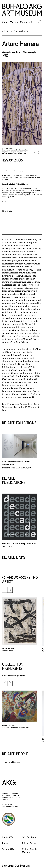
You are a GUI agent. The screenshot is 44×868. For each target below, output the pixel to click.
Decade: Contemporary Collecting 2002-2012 (19, 545)
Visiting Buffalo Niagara (29, 851)
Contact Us (7, 837)
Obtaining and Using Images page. (15, 154)
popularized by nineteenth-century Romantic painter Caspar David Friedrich (21, 373)
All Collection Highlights (14, 676)
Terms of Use (8, 849)
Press (5, 843)
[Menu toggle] (5, 22)
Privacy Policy (29, 843)
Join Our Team (29, 837)
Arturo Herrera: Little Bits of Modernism (16, 463)
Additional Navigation (15, 31)
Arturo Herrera (20, 44)
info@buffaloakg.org (10, 806)
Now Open (6, 799)
